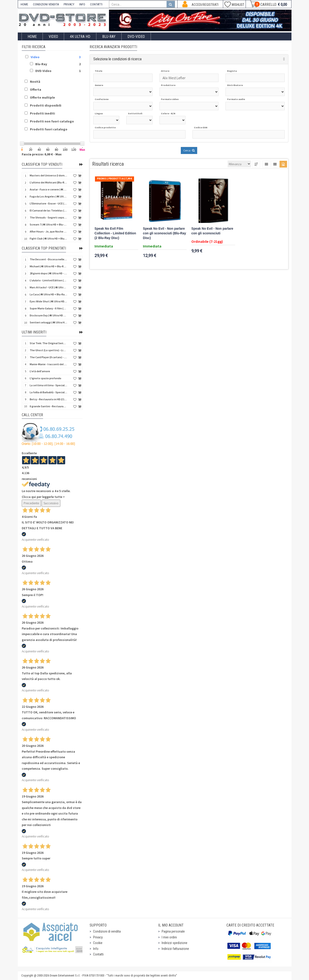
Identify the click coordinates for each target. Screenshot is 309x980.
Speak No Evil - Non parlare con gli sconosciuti (212, 231)
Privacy (98, 937)
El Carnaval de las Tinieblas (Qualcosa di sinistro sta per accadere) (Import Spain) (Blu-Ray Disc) (48, 210)
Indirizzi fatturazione (175, 949)
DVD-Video (136, 37)
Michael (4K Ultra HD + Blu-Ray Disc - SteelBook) (48, 266)
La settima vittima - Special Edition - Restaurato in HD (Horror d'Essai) (48, 385)
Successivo (51, 503)
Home (32, 37)
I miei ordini (169, 937)
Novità (35, 82)
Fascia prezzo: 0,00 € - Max (42, 154)
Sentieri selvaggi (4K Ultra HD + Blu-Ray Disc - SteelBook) (48, 322)
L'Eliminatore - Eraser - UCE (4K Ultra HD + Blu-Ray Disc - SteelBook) (48, 203)
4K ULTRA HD (80, 37)
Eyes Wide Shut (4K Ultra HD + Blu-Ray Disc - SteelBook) (48, 301)
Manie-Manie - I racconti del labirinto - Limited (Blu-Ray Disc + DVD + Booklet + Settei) (48, 364)
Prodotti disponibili (46, 105)
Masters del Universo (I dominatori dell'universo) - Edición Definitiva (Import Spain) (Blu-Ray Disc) (48, 175)
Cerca (189, 150)
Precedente (31, 503)
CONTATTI (96, 4)
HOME (24, 4)
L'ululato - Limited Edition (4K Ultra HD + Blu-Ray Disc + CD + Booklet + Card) (48, 280)
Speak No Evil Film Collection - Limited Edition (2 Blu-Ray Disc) (115, 233)
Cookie (98, 943)
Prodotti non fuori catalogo (52, 121)
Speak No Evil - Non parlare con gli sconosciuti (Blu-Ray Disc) (164, 233)
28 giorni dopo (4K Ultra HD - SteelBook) (48, 273)
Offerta (36, 89)
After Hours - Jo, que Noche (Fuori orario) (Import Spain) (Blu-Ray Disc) (48, 231)
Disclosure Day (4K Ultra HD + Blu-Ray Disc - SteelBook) (48, 315)
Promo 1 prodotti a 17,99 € (115, 179)
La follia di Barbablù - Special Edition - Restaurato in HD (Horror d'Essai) (48, 392)
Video (53, 37)
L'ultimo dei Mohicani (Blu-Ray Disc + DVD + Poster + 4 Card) (48, 182)
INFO (82, 4)
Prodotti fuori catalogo (49, 129)
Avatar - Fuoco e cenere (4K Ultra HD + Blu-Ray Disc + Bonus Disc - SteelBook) (48, 189)
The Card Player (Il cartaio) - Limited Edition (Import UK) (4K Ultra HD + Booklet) (48, 357)
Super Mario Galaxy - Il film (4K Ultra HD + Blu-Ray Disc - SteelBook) (48, 308)
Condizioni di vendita (107, 931)
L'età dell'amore (40, 371)
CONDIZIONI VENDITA (46, 4)
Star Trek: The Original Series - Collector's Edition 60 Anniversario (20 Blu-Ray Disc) (48, 343)
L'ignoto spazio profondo (45, 378)
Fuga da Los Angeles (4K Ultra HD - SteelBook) (48, 196)
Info (96, 949)
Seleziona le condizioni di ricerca (117, 59)
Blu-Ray (109, 37)
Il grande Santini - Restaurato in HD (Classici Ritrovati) (48, 406)
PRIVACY (69, 4)
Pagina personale (173, 931)
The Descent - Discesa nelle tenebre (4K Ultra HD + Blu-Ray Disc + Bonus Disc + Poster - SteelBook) (48, 259)
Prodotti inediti (42, 113)
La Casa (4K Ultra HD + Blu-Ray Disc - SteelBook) (48, 294)
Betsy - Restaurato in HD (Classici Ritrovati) (48, 399)
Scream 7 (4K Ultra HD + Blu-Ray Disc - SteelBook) (48, 224)
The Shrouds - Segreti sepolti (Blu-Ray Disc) (48, 217)
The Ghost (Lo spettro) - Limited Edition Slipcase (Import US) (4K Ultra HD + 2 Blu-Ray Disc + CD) (48, 350)
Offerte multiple (42, 97)
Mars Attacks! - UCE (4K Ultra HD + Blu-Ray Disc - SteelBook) (48, 287)
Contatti (98, 954)
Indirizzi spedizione (174, 943)
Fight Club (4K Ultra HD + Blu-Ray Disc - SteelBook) (48, 238)
